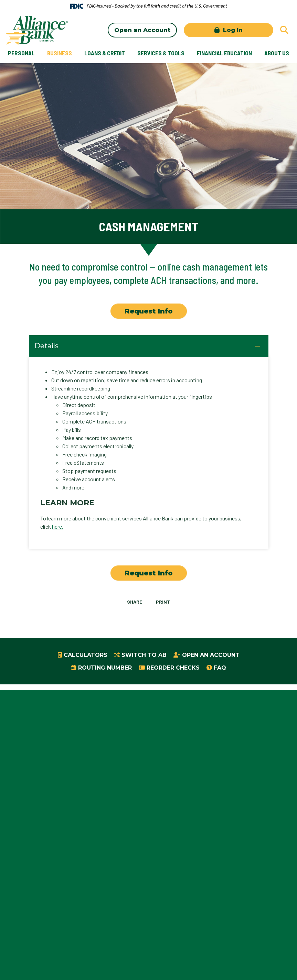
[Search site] (284, 30)
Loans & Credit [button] (105, 53)
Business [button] (60, 53)
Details (46, 346)
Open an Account (142, 30)
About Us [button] (277, 53)
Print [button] (163, 602)
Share (134, 602)
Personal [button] (21, 53)
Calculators (86, 655)
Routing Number (105, 668)
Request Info (149, 311)
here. (58, 526)
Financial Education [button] (224, 53)
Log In (232, 30)
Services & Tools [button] (161, 53)
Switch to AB (144, 655)
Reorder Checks (173, 668)
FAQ (220, 668)
